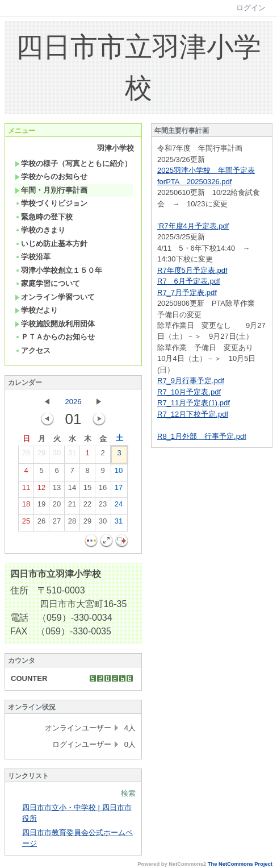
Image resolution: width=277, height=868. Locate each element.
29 (41, 455)
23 (103, 506)
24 (119, 506)
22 (87, 506)
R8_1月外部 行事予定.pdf (202, 436)
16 (103, 490)
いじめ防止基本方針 (51, 244)
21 (72, 506)
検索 (128, 793)
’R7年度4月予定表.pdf (193, 226)
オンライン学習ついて (55, 297)
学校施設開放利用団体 (55, 324)
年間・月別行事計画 (51, 190)
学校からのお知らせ (51, 176)
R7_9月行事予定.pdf (191, 381)
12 (41, 490)
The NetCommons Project (240, 864)
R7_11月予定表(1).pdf (194, 403)
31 (72, 455)
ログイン (251, 8)
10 (119, 473)
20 (57, 506)
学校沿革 (33, 257)
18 (26, 506)
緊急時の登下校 (44, 217)
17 (119, 490)
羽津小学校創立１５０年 (58, 270)
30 (57, 455)
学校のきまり (40, 230)
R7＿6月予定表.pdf (189, 281)
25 (26, 524)
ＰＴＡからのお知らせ (55, 337)
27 (57, 524)
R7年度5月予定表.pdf (192, 270)
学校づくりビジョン (51, 203)
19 (41, 506)
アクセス (33, 350)
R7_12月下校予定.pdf (193, 414)
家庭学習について (47, 283)
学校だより (36, 310)
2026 (74, 402)
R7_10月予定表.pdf (189, 392)
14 (72, 490)
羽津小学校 (116, 148)
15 (87, 490)
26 (41, 524)
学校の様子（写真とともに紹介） (73, 163)
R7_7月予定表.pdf (187, 292)
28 (26, 455)
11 (26, 490)
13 (57, 490)
